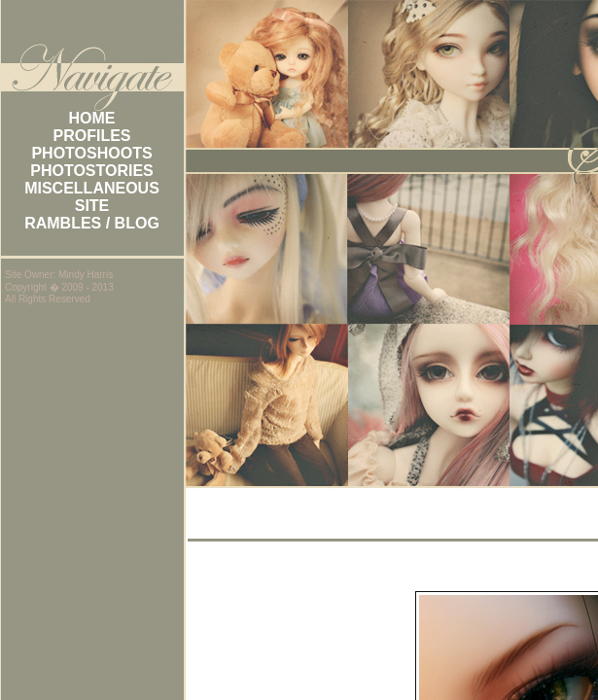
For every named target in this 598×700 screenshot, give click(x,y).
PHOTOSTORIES (92, 171)
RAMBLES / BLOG (92, 223)
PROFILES (91, 136)
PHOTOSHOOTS (91, 153)
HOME (92, 118)
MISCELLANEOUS (92, 188)
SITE (92, 206)
